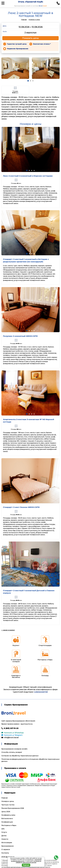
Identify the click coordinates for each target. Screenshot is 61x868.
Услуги (4, 832)
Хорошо (26, 865)
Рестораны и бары (9, 825)
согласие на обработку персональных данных (28, 862)
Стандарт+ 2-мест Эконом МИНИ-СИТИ (21, 507)
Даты (5, 26)
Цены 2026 (6, 812)
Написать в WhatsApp (13, 733)
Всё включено (7, 819)
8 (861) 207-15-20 (10, 728)
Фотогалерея (7, 843)
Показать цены (30, 38)
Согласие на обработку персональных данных (20, 756)
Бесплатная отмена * (42, 44)
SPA (3, 829)
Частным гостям (8, 805)
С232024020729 (41, 692)
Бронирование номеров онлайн (14, 749)
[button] (28, 81)
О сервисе (6, 849)
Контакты (5, 853)
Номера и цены (34, 20)
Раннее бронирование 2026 (13, 808)
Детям (4, 836)
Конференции (7, 822)
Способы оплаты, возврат (12, 752)
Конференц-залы (8, 815)
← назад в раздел (8, 630)
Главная (24, 20)
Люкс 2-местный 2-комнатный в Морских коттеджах (28, 176)
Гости (5, 32)
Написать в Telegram (12, 735)
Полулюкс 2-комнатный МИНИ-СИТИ (20, 336)
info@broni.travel (10, 738)
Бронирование (7, 846)
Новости (5, 839)
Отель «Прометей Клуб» (31, 2)
